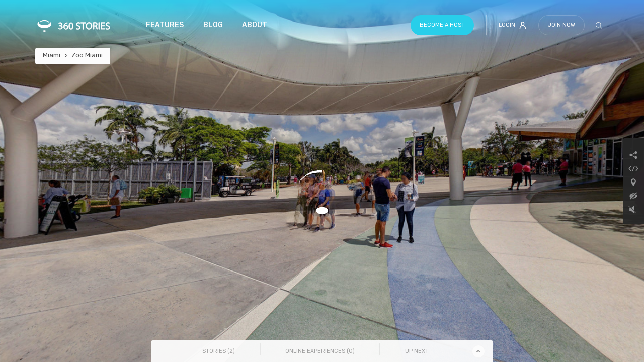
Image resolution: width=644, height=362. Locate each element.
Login (512, 25)
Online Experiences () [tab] (320, 351)
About (255, 25)
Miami (52, 55)
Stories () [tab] (219, 351)
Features (165, 25)
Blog (213, 25)
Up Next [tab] (417, 351)
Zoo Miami (87, 55)
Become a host (442, 25)
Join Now (561, 25)
